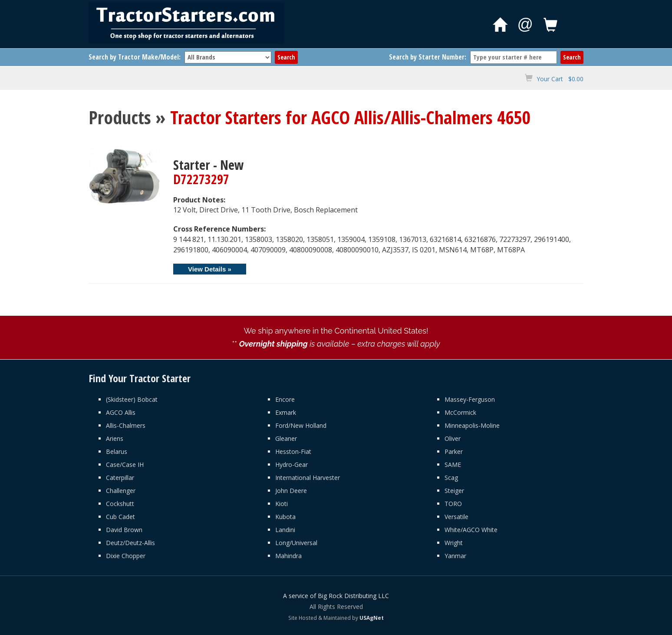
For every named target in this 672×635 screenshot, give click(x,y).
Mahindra (288, 556)
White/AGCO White (471, 530)
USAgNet (372, 618)
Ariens (115, 438)
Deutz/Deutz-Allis (130, 543)
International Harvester (308, 478)
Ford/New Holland (301, 425)
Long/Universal (296, 543)
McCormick (460, 412)
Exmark (286, 412)
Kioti (282, 504)
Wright (454, 543)
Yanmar (455, 556)
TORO (453, 504)
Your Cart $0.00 (560, 79)
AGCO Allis (121, 412)
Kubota (285, 517)
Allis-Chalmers (126, 425)
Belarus (117, 451)
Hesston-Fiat (293, 451)
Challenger (121, 491)
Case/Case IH (125, 465)
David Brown (124, 530)
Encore (285, 399)
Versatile (456, 517)
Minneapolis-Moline (472, 425)
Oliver (453, 438)
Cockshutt (120, 504)
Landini (285, 530)
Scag (451, 478)
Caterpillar (120, 478)
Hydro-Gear (292, 465)
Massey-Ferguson (470, 399)
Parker (454, 451)
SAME (453, 465)
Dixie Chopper (126, 556)
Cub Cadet (120, 517)
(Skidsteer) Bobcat (132, 399)
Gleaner (286, 438)
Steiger (454, 491)
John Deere (291, 491)
